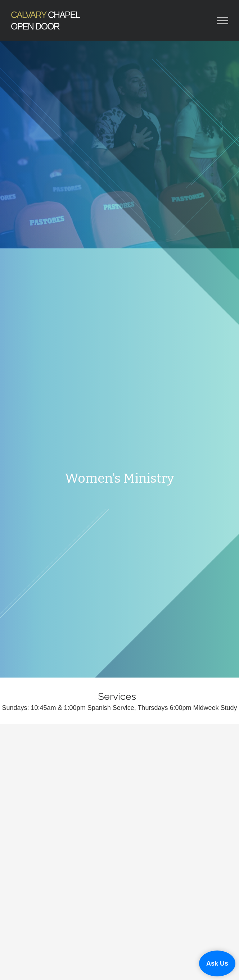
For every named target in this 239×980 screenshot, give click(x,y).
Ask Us (217, 963)
